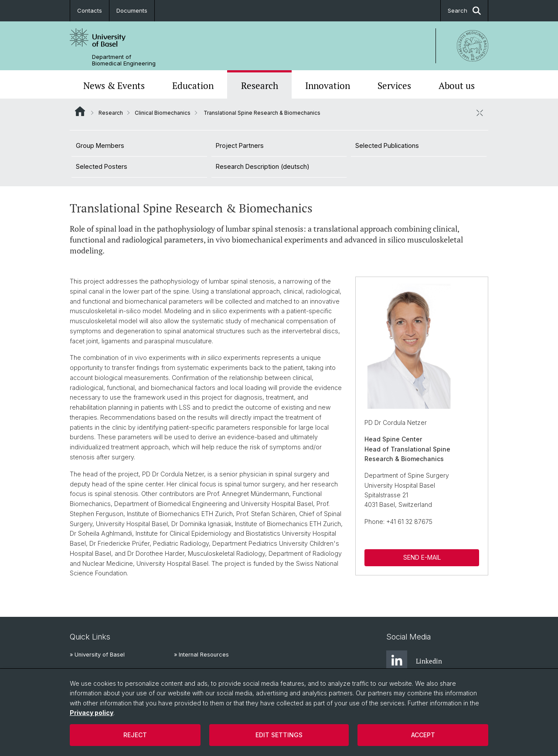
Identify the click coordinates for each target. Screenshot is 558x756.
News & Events (114, 86)
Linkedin (414, 661)
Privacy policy (92, 713)
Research (260, 86)
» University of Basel (97, 655)
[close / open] (480, 113)
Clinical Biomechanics (163, 113)
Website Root (80, 111)
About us (457, 86)
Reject (135, 735)
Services (394, 86)
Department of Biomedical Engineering (124, 60)
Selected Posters (102, 166)
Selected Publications (387, 145)
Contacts (90, 10)
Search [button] (464, 11)
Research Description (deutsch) (263, 166)
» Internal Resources (201, 655)
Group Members (100, 145)
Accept (423, 735)
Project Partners (240, 145)
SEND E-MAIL (422, 557)
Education (193, 86)
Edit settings (279, 735)
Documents (132, 10)
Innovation (328, 86)
